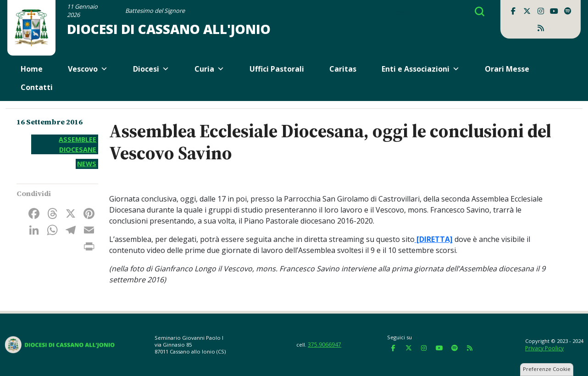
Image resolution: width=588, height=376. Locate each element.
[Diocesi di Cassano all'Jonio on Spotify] (568, 11)
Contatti (37, 87)
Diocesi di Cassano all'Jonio (169, 29)
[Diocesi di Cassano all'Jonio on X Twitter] (527, 11)
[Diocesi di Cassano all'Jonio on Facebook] (513, 11)
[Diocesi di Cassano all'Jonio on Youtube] (554, 11)
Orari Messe (507, 69)
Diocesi (151, 69)
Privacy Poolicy (544, 348)
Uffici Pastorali (277, 69)
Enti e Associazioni (421, 69)
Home (32, 69)
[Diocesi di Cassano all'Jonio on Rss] (541, 28)
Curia (209, 69)
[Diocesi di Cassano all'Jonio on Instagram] (541, 11)
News (87, 164)
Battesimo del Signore (155, 11)
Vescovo (88, 69)
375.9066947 (325, 345)
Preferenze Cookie (547, 369)
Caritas (343, 69)
